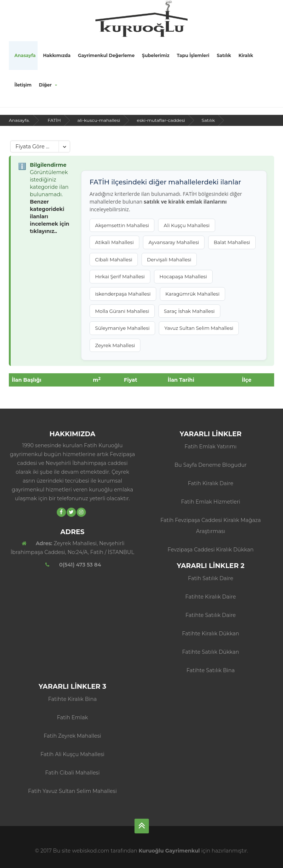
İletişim (23, 85)
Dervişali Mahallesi (169, 260)
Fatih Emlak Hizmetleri (211, 502)
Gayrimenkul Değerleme (106, 55)
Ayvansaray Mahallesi (174, 242)
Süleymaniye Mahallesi (122, 328)
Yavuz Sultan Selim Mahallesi (199, 328)
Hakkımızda (57, 55)
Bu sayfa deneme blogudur (211, 465)
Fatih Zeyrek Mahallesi (72, 736)
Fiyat (130, 380)
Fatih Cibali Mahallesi (73, 773)
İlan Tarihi (181, 380)
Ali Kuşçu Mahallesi (187, 225)
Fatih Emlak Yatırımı (211, 447)
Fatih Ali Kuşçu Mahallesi (72, 754)
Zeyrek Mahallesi (115, 345)
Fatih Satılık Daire (211, 578)
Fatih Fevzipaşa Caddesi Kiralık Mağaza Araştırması (210, 526)
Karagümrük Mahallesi (193, 294)
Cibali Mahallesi (114, 260)
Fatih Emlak (72, 717)
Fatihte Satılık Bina (211, 670)
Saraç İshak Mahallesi (189, 311)
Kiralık (246, 55)
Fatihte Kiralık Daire (211, 597)
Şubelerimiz (156, 55)
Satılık (224, 55)
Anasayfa (25, 55)
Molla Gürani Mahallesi (122, 311)
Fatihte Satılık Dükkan (210, 652)
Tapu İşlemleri (193, 55)
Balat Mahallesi (232, 242)
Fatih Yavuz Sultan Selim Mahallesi (72, 791)
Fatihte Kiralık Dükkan (211, 634)
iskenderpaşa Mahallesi (123, 294)
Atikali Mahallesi (114, 242)
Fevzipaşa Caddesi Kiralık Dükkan (211, 550)
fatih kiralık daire (211, 483)
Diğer (48, 85)
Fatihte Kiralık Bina (73, 699)
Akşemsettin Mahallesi (122, 225)
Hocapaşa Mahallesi (183, 276)
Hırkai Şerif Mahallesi (120, 276)
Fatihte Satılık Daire (211, 615)
